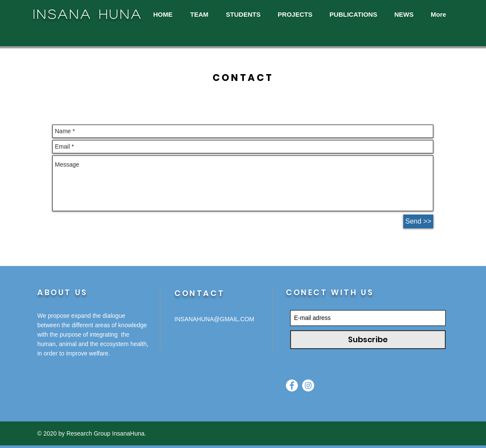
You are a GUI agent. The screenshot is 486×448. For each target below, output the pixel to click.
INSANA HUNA (88, 14)
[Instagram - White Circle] (308, 385)
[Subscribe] (368, 340)
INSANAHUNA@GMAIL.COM (214, 319)
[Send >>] (418, 221)
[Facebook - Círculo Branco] (292, 385)
